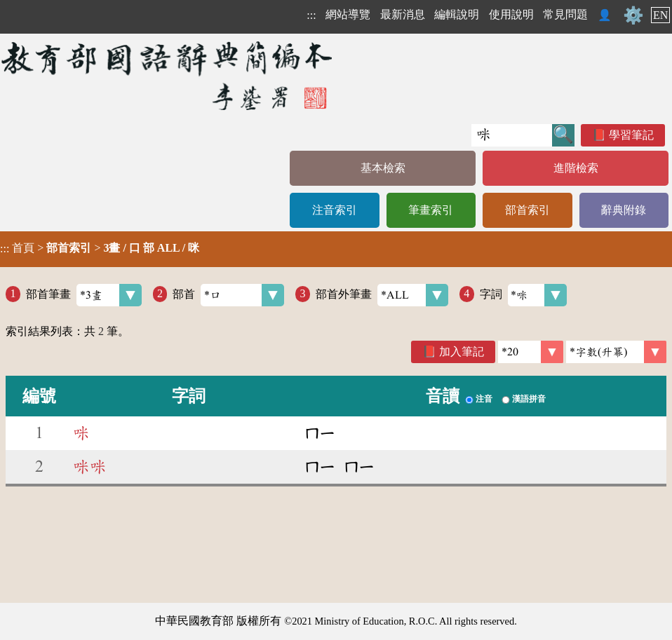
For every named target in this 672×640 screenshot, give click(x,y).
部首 (228, 295)
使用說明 (511, 14)
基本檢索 (383, 168)
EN (660, 15)
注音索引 (335, 210)
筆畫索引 (431, 210)
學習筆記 (631, 135)
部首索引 (527, 210)
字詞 (524, 295)
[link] (616, 352)
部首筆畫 (84, 295)
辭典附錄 (624, 210)
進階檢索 (576, 168)
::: (311, 15)
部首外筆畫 (382, 295)
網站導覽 (348, 14)
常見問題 (565, 14)
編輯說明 (457, 14)
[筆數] (531, 352)
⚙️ (633, 15)
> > (100, 248)
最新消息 (403, 14)
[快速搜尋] (512, 135)
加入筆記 (462, 352)
